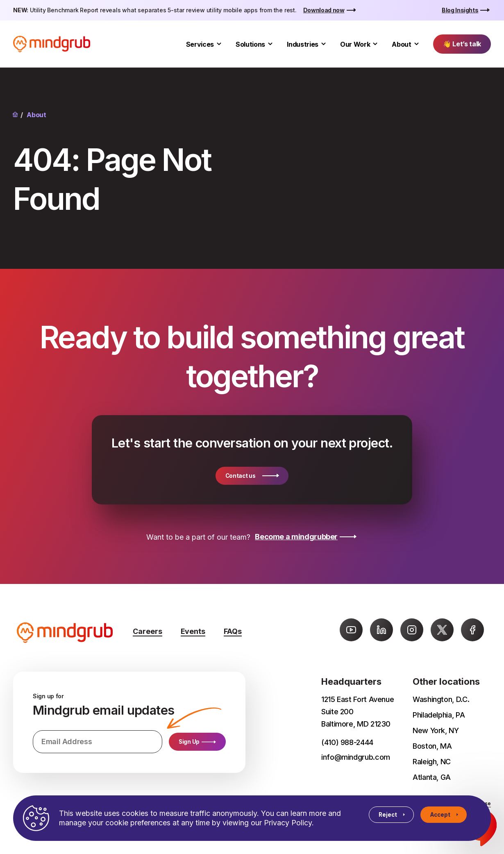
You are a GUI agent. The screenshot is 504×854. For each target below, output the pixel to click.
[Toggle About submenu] (417, 44)
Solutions (250, 44)
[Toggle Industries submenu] (324, 44)
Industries (303, 44)
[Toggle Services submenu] (219, 44)
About (401, 44)
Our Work (355, 44)
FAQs (233, 631)
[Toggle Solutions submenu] (270, 44)
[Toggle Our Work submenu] (375, 44)
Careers (148, 631)
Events (193, 631)
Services (200, 44)
